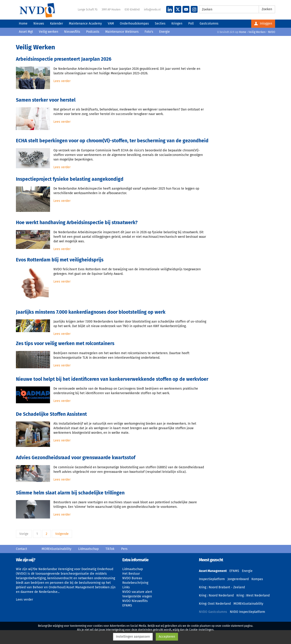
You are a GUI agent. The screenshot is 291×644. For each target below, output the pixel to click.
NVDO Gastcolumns (213, 612)
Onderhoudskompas (134, 24)
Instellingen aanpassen (133, 637)
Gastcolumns (209, 24)
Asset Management (213, 571)
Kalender (56, 24)
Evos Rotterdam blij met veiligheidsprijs (60, 260)
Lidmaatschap (88, 549)
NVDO (37, 10)
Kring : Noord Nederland (216, 595)
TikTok (110, 549)
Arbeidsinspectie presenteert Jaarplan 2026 (64, 59)
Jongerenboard (238, 579)
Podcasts (93, 32)
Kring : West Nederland (253, 595)
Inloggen (263, 24)
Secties (160, 24)
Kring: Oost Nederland (215, 604)
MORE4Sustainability (56, 549)
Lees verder (62, 81)
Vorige (24, 534)
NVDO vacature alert (137, 592)
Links (126, 587)
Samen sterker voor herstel (46, 100)
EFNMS (127, 605)
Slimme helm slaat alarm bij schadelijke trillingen (70, 493)
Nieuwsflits (72, 32)
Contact (21, 549)
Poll (191, 24)
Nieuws (39, 24)
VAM (111, 24)
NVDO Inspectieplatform (247, 612)
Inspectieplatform (212, 579)
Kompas (257, 579)
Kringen (177, 24)
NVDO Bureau (132, 578)
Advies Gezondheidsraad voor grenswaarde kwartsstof (76, 458)
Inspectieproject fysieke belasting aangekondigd (70, 179)
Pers (124, 549)
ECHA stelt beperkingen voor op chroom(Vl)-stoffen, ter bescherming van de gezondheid (112, 141)
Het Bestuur (131, 574)
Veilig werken (49, 32)
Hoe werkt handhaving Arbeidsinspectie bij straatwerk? (77, 223)
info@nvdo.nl (152, 10)
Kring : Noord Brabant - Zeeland (222, 587)
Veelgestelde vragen (137, 596)
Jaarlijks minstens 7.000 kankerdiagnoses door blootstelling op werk (91, 312)
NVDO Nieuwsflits (135, 601)
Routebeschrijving (135, 583)
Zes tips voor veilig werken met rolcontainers (65, 343)
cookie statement (233, 626)
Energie (164, 32)
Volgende (62, 534)
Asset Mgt (26, 32)
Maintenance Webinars (122, 32)
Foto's (149, 32)
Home (23, 24)
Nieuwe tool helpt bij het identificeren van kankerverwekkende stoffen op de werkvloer (112, 379)
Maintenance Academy (85, 24)
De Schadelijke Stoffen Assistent (51, 414)
